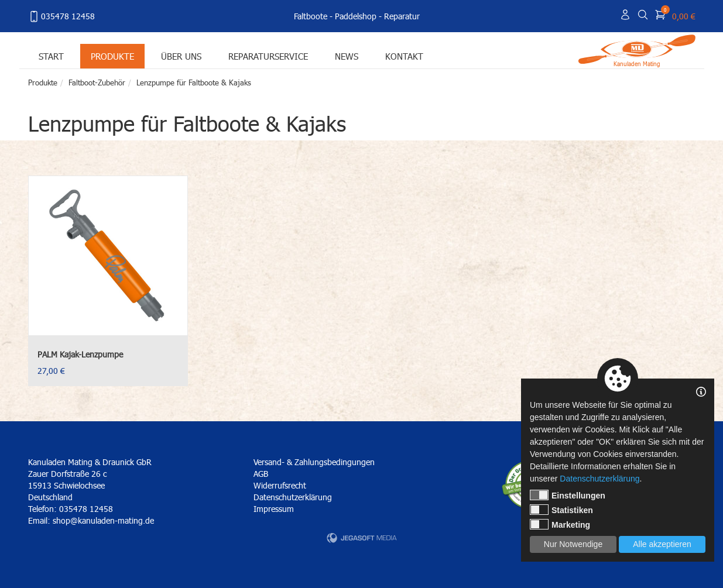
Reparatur (402, 16)
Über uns (181, 56)
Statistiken (561, 510)
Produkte (112, 56)
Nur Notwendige (573, 544)
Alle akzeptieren (662, 544)
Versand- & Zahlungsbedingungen (314, 462)
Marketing (560, 524)
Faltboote (311, 16)
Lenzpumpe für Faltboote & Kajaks (194, 82)
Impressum (274, 509)
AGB (261, 474)
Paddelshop (356, 16)
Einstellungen (568, 495)
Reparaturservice (268, 56)
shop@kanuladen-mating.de (103, 520)
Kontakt (404, 56)
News (347, 56)
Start (51, 56)
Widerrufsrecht (280, 485)
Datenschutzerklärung (293, 497)
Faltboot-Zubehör (97, 82)
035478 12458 (61, 16)
